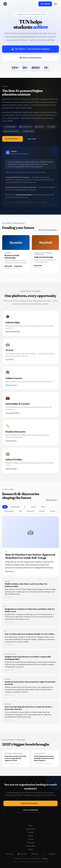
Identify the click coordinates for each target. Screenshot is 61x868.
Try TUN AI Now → (12, 139)
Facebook (35, 854)
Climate (52, 511)
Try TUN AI (45, 4)
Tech (20, 511)
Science (33, 507)
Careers (31, 836)
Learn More (32, 139)
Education (30, 511)
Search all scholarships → (49, 230)
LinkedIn (52, 854)
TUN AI (30, 839)
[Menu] (56, 4)
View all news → (52, 500)
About (31, 849)
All (5, 507)
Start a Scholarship (31, 810)
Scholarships (15, 507)
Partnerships (31, 846)
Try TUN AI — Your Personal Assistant (30, 49)
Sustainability (9, 511)
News (30, 826)
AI (25, 507)
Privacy (45, 859)
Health (43, 507)
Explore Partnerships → (30, 803)
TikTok (10, 854)
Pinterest (22, 854)
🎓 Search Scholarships (31, 58)
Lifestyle (42, 511)
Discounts (31, 843)
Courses (30, 832)
